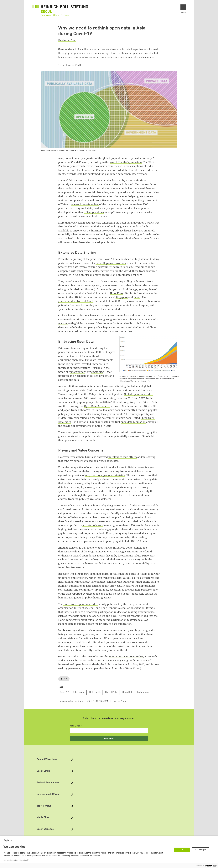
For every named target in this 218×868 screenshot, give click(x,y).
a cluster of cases (93, 525)
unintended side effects (123, 457)
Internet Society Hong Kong (111, 660)
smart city (97, 372)
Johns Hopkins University (111, 263)
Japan (137, 297)
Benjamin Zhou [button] (67, 40)
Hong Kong (117, 293)
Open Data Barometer (97, 406)
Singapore (122, 297)
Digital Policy (112, 692)
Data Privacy (79, 692)
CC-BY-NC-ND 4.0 (96, 701)
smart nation (78, 372)
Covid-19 (64, 692)
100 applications (94, 212)
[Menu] (183, 7)
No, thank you (201, 850)
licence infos (91, 150)
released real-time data (85, 204)
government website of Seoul (76, 301)
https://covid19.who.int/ (130, 381)
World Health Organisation (126, 162)
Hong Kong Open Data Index (80, 604)
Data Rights (95, 692)
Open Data (128, 692)
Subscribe (109, 739)
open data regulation (133, 422)
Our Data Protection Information (15, 860)
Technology (143, 692)
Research (64, 574)
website (63, 323)
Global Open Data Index (138, 394)
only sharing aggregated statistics (105, 475)
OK (182, 850)
